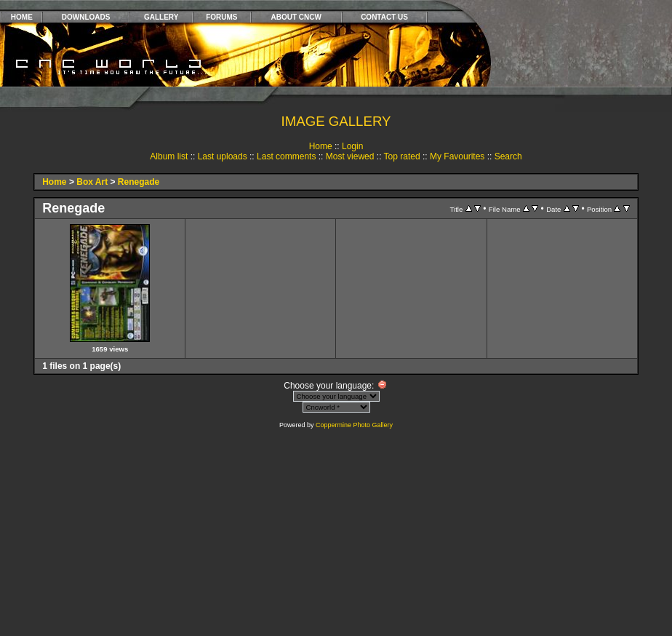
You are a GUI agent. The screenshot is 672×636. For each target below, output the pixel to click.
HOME (22, 17)
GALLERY (161, 17)
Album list (169, 156)
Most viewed (350, 156)
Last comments (286, 156)
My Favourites (457, 156)
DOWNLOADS (86, 17)
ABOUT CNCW (296, 17)
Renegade (139, 182)
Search (508, 156)
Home (321, 146)
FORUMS (221, 17)
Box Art (92, 182)
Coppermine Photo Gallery (354, 425)
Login (352, 146)
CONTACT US (384, 17)
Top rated (402, 156)
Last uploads (223, 156)
